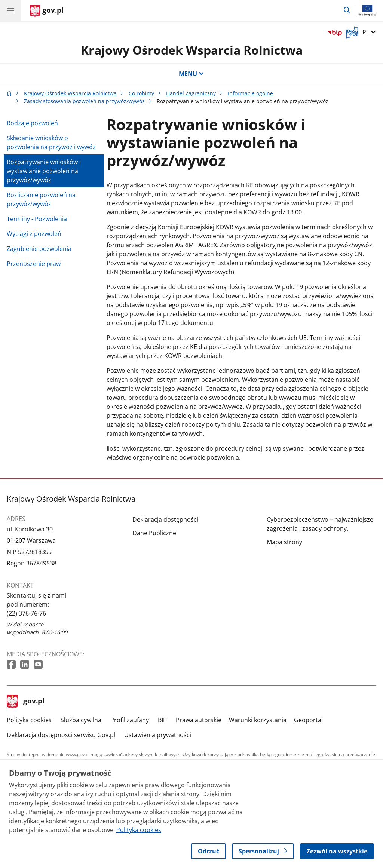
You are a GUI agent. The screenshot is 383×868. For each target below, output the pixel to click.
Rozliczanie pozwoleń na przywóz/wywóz (41, 199)
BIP (162, 720)
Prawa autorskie (199, 720)
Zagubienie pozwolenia (39, 249)
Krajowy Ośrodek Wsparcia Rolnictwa (192, 50)
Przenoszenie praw (34, 264)
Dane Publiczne (154, 533)
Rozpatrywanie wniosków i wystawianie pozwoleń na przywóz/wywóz (44, 171)
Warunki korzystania (258, 720)
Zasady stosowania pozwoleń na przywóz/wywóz (84, 101)
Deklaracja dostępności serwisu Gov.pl (61, 735)
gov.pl (26, 702)
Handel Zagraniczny (191, 93)
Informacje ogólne (250, 93)
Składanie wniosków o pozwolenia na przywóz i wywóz (51, 142)
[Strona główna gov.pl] (47, 11)
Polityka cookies (29, 720)
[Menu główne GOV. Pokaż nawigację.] (10, 10)
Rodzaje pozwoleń (32, 123)
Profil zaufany (130, 720)
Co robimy (141, 93)
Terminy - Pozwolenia (37, 219)
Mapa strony (284, 542)
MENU (191, 74)
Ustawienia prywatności (158, 735)
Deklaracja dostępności (165, 519)
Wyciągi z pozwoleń (34, 234)
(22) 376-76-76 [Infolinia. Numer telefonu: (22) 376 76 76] (26, 613)
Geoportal (308, 720)
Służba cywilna (81, 720)
